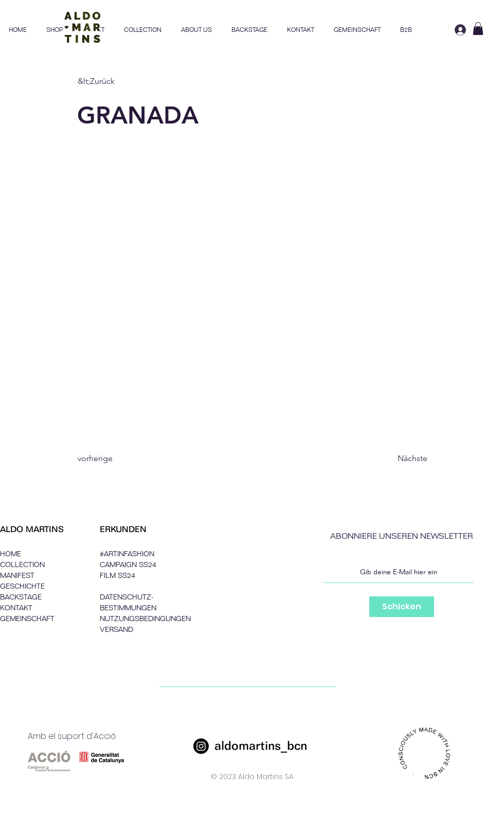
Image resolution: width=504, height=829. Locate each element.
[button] (143, 30)
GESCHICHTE (22, 586)
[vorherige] (112, 458)
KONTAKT (16, 608)
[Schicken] (402, 607)
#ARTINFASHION (127, 554)
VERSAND (116, 630)
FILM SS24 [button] (118, 576)
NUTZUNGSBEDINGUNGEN (145, 619)
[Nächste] (402, 458)
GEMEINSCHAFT (27, 619)
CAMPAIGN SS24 (128, 565)
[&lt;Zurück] (112, 81)
